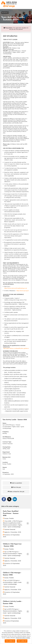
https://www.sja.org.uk (23, 291)
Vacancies (5, 13)
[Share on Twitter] (9, 499)
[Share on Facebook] (4, 499)
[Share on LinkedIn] (15, 499)
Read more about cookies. (23, 638)
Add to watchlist (16, 483)
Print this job (16, 487)
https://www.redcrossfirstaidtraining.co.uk (16, 288)
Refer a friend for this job (16, 492)
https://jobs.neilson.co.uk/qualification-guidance (16, 348)
